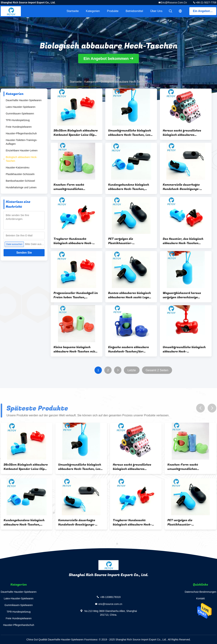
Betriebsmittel (134, 11)
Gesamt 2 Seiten (157, 370)
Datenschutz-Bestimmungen (200, 592)
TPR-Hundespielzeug (18, 120)
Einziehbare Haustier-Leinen (22, 150)
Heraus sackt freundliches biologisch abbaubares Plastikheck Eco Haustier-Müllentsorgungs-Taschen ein (184, 133)
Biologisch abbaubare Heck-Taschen (21, 159)
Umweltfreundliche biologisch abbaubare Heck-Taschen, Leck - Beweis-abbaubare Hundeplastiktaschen (131, 133)
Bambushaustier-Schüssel (20, 181)
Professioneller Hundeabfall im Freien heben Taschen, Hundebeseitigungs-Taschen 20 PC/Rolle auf (76, 295)
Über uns (156, 11)
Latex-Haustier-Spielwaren (21, 107)
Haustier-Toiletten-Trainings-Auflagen (21, 142)
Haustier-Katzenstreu (18, 168)
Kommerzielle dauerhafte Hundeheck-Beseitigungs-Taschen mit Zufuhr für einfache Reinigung (181, 187)
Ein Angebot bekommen (205, 11)
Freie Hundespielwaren (19, 127)
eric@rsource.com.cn (174, 3)
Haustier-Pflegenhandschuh (21, 133)
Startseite (73, 11)
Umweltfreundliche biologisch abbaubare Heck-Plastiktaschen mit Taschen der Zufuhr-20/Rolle (184, 349)
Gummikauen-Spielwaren (20, 114)
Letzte (132, 370)
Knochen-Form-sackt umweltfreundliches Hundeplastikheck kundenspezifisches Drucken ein (74, 187)
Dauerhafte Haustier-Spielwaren (24, 100)
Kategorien (93, 11)
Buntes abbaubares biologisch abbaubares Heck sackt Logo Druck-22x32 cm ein (130, 295)
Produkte (113, 11)
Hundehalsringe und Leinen (21, 187)
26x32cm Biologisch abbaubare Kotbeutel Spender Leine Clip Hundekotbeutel (76, 133)
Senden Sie (24, 253)
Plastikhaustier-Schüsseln (20, 174)
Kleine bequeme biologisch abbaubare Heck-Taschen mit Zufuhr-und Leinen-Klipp (74, 349)
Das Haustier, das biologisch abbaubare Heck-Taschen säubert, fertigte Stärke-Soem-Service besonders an (186, 241)
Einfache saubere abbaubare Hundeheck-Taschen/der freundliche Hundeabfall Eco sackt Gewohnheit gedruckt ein (131, 349)
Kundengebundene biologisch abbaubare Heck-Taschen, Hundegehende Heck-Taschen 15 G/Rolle (131, 187)
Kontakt (200, 598)
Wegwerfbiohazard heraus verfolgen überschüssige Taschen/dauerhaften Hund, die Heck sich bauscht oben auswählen (186, 295)
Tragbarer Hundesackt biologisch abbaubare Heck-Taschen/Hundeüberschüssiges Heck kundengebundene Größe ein (76, 241)
